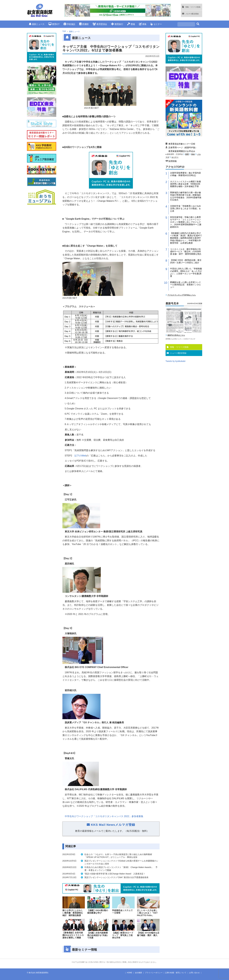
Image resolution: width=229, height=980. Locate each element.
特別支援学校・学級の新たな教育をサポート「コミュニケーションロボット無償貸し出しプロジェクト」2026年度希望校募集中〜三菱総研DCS (186, 222)
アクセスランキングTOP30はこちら (182, 295)
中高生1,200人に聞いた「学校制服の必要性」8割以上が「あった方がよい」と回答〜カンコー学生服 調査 (186, 272)
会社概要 (138, 973)
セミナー (156, 24)
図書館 (84, 24)
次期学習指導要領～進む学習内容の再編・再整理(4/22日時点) (185, 174)
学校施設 (69, 24)
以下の (80, 456)
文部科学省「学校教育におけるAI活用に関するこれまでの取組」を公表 (185, 208)
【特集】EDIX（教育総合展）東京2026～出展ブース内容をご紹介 (186, 261)
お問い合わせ (194, 973)
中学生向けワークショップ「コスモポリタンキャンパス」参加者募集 (104, 816)
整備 (131, 24)
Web (193, 154)
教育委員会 (100, 24)
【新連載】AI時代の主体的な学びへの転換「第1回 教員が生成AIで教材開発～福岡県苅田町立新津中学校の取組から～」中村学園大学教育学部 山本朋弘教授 (186, 238)
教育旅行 (117, 24)
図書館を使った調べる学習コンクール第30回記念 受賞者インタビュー (186, 285)
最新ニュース (37, 24)
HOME (130, 973)
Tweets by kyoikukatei (176, 361)
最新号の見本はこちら (176, 335)
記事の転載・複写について (176, 973)
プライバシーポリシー (154, 973)
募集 (143, 24)
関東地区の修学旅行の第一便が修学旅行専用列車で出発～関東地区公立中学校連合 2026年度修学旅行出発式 (186, 196)
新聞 (187, 154)
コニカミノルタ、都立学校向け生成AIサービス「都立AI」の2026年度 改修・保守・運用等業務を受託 (186, 252)
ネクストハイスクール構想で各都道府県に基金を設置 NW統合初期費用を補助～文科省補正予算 (185, 184)
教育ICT (54, 24)
